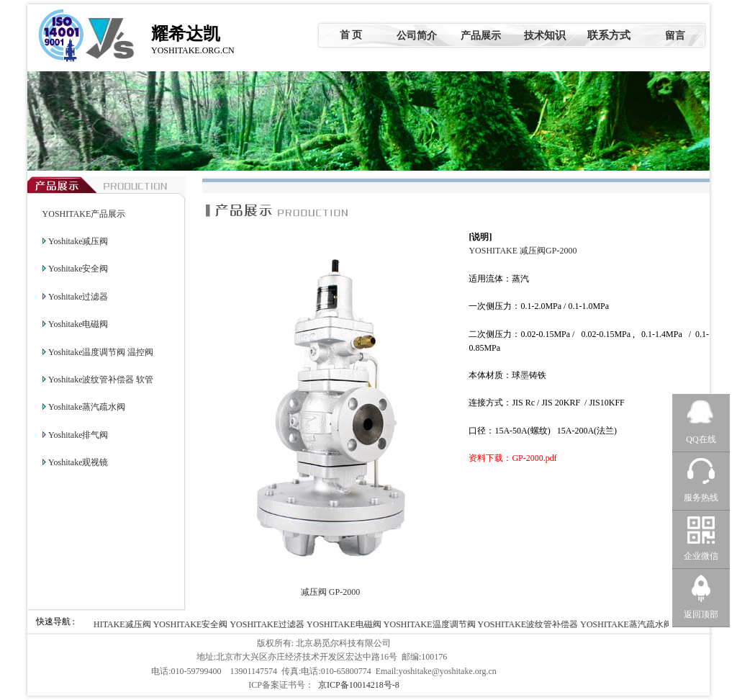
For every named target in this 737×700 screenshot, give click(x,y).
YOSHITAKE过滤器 (269, 624)
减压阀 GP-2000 (330, 592)
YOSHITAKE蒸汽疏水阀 (628, 624)
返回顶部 (701, 614)
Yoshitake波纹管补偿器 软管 (101, 380)
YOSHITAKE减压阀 (115, 624)
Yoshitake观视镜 (78, 462)
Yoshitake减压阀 (78, 241)
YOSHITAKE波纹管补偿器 (530, 624)
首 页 (351, 35)
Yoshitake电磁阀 (78, 324)
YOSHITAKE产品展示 (84, 214)
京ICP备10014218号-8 (359, 685)
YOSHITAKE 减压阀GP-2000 (523, 251)
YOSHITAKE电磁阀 (345, 624)
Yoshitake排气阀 (78, 435)
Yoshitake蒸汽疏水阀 (87, 407)
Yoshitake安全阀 (78, 269)
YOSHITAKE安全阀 (192, 624)
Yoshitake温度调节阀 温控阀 (101, 352)
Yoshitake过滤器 (78, 297)
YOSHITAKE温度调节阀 (431, 624)
